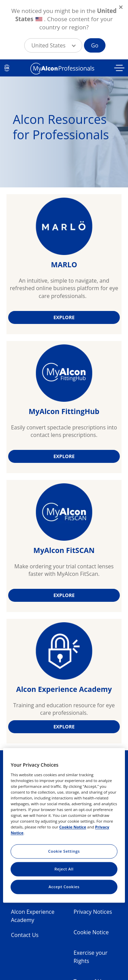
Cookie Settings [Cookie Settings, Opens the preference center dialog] (64, 851)
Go (95, 45)
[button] (53, 45)
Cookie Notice (91, 932)
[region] (64, 825)
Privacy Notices (93, 912)
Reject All (64, 869)
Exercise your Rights (91, 957)
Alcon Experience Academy (33, 916)
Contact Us (25, 935)
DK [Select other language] (7, 68)
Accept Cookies (64, 887)
